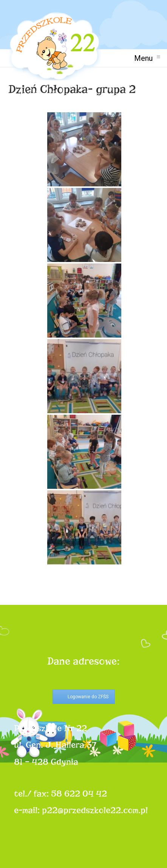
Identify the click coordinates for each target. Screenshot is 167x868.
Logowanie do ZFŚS (88, 697)
